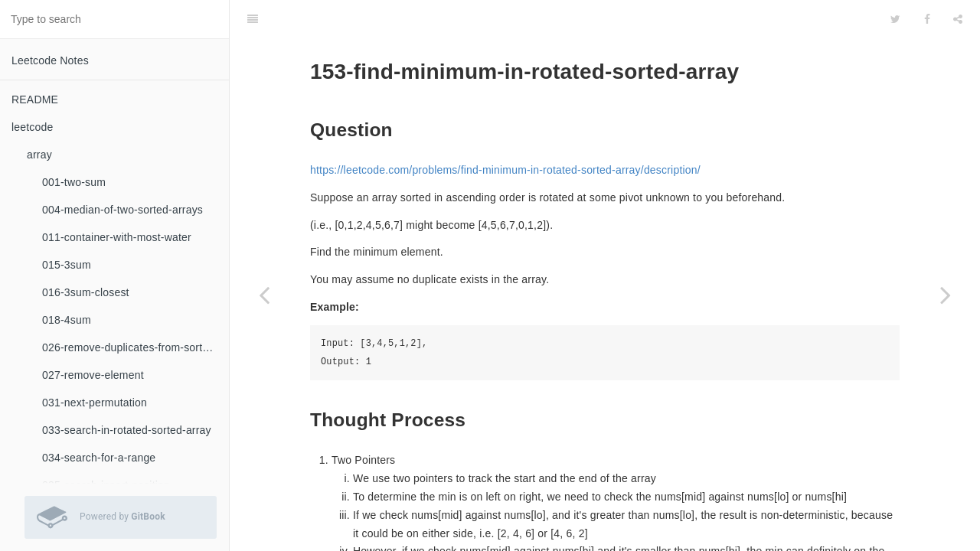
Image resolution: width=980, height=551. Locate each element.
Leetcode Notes (50, 60)
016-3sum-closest (86, 292)
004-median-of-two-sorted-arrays (122, 210)
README (35, 99)
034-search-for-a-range (99, 458)
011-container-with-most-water (117, 237)
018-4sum (67, 320)
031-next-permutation (95, 403)
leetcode (33, 127)
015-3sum (67, 265)
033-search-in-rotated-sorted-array (127, 430)
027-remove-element (93, 375)
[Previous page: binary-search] (264, 295)
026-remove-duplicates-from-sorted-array (136, 347)
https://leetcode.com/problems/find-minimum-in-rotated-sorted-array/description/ (505, 132)
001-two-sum (74, 182)
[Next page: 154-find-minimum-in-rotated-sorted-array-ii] (946, 295)
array (39, 155)
